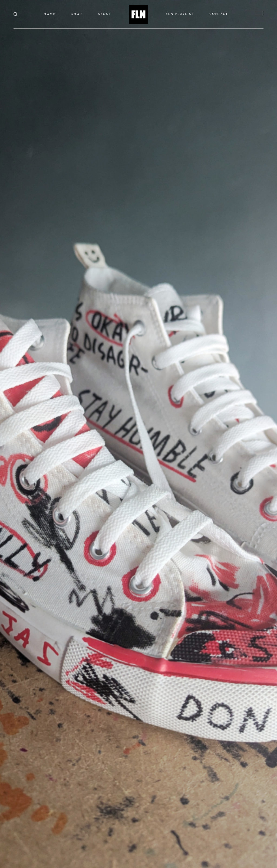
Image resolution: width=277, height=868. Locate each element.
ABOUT (105, 14)
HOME (50, 14)
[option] (138, 434)
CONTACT (219, 14)
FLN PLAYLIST (180, 14)
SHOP (77, 14)
